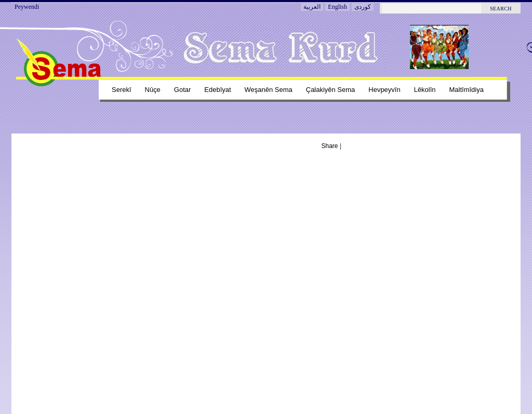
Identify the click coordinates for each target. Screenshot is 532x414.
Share (330, 146)
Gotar (182, 90)
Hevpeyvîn (384, 90)
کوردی (363, 7)
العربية (312, 7)
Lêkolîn (425, 90)
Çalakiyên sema (331, 90)
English (337, 7)
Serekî (122, 90)
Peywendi (27, 7)
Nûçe (153, 90)
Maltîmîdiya (467, 90)
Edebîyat (217, 90)
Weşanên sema (269, 90)
